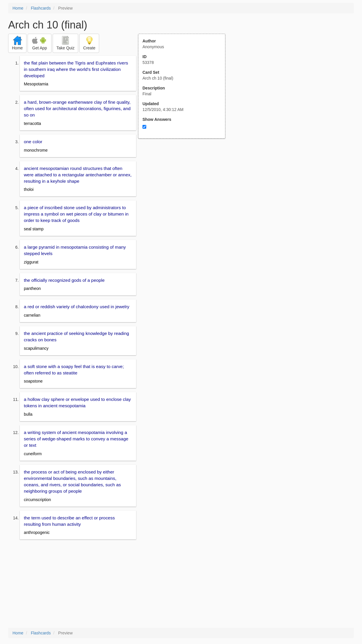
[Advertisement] (185, 195)
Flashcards (41, 8)
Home (18, 8)
